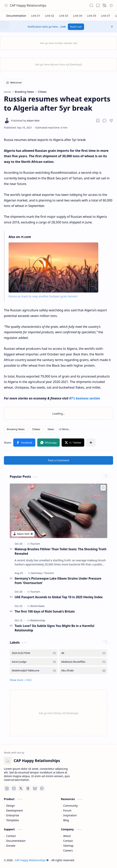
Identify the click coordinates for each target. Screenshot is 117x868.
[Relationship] (38, 620)
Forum (67, 810)
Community (70, 806)
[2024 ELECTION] (34, 653)
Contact (11, 836)
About (67, 836)
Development (15, 810)
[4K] (83, 653)
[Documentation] (16, 16)
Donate (11, 846)
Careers (68, 850)
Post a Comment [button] (59, 460)
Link (63, 27)
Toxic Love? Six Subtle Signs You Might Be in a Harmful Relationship (54, 628)
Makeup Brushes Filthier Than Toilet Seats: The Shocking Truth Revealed (61, 551)
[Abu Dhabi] (83, 671)
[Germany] (37, 573)
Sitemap (68, 846)
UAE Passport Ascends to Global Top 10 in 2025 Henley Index (59, 597)
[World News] (38, 606)
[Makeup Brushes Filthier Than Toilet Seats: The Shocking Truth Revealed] (58, 511)
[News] (51, 429)
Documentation (16, 841)
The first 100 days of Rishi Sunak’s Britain (45, 611)
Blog (66, 820)
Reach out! (76, 27)
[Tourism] (35, 544)
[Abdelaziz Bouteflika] (83, 662)
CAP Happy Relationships (28, 5)
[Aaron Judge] (34, 662)
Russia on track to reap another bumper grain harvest (43, 296)
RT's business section (85, 398)
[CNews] (36, 429)
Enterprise (13, 815)
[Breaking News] (16, 429)
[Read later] (98, 121)
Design (11, 806)
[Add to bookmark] (103, 488)
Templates (13, 820)
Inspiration (70, 815)
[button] (6, 5)
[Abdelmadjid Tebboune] (34, 671)
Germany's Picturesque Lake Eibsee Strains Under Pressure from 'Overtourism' (58, 581)
